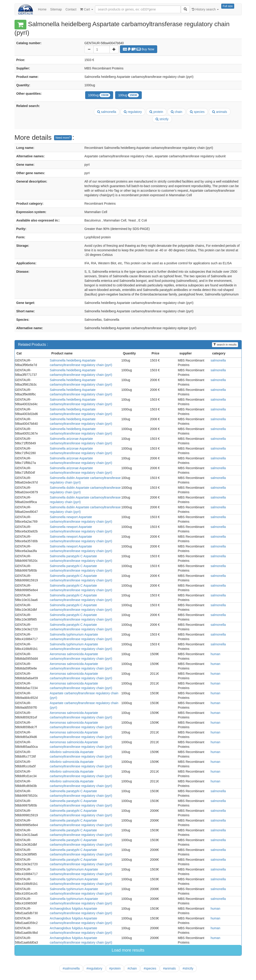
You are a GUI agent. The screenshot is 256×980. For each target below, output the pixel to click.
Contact (71, 9)
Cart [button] (86, 9)
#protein (115, 968)
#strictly (188, 968)
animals (220, 112)
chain (176, 112)
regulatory (133, 112)
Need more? (63, 138)
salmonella (107, 112)
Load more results (128, 950)
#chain (132, 968)
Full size (228, 6)
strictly (162, 119)
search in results (225, 345)
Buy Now (139, 49)
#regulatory (94, 968)
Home (42, 9)
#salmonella (71, 968)
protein (156, 112)
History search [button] (205, 9)
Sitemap (56, 9)
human (215, 654)
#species (150, 968)
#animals (169, 968)
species (197, 112)
